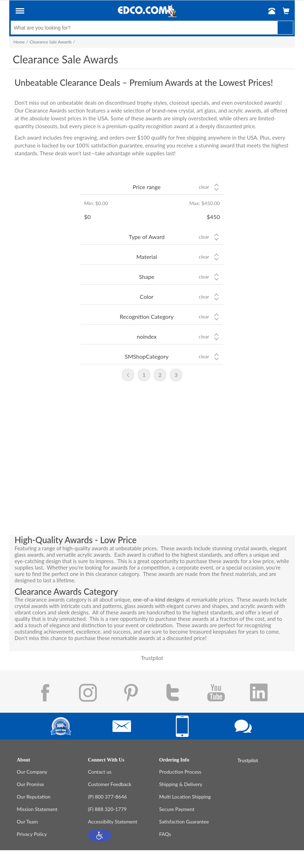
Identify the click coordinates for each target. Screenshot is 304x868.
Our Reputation (34, 797)
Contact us (100, 772)
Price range (147, 187)
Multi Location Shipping (185, 797)
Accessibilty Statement (112, 822)
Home (19, 42)
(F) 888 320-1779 (107, 809)
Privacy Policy (32, 834)
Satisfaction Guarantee (184, 822)
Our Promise (30, 784)
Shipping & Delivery (181, 784)
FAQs (165, 834)
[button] (100, 835)
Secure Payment (177, 809)
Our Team (27, 822)
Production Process (180, 772)
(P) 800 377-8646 (107, 797)
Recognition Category (147, 316)
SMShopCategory (146, 356)
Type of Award (147, 237)
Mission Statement (37, 809)
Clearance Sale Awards (51, 42)
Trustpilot (152, 658)
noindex (147, 336)
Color (147, 297)
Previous (128, 375)
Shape (147, 277)
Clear (204, 187)
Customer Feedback (110, 784)
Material (147, 257)
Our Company (32, 772)
